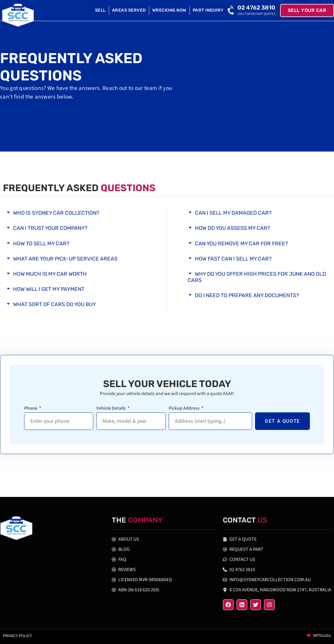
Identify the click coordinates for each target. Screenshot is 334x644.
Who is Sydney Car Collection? (56, 213)
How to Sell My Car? (41, 244)
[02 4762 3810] (232, 10)
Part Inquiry (208, 10)
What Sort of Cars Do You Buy (55, 304)
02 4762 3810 (256, 8)
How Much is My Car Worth (50, 274)
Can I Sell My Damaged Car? (233, 213)
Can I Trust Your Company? (50, 228)
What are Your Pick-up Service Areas (65, 259)
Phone (31, 409)
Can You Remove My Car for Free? (241, 244)
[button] (76, 213)
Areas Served (129, 10)
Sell (100, 10)
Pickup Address (185, 409)
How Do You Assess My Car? (232, 228)
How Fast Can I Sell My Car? (233, 259)
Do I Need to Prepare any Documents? (247, 295)
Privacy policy (17, 636)
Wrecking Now (169, 10)
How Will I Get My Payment (49, 289)
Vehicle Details (111, 409)
